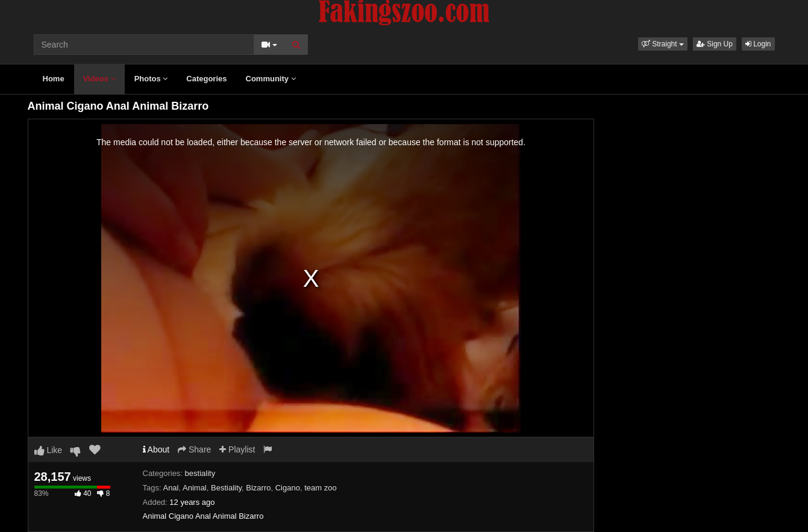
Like (49, 450)
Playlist (237, 449)
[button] (663, 44)
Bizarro (258, 488)
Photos (151, 79)
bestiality (200, 473)
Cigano (288, 488)
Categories (206, 79)
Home (54, 79)
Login (758, 44)
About (156, 449)
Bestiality (226, 488)
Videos (99, 79)
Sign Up (715, 44)
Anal (171, 488)
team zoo (320, 488)
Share (194, 449)
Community (271, 79)
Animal (195, 488)
